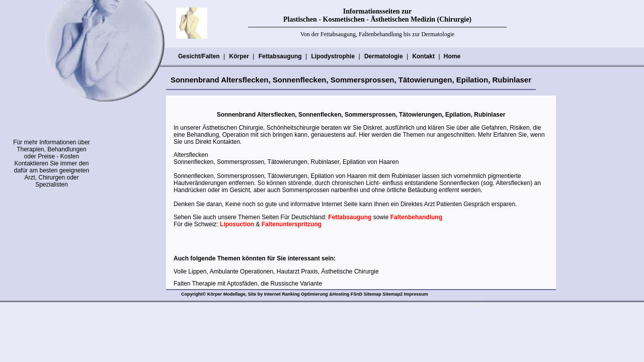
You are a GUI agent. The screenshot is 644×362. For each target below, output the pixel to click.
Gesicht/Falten (199, 56)
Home (452, 56)
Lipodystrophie (333, 56)
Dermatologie (383, 56)
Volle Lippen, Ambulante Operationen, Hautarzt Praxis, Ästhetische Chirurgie (276, 271)
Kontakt (423, 56)
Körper (238, 56)
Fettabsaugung (280, 56)
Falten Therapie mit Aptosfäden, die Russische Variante (248, 284)
